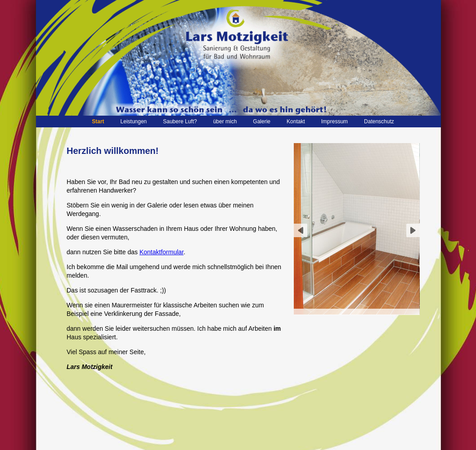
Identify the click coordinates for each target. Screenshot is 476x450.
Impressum (335, 121)
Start (98, 121)
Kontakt (296, 121)
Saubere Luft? (180, 121)
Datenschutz (379, 121)
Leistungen (134, 121)
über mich (225, 121)
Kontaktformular (162, 252)
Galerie (262, 121)
